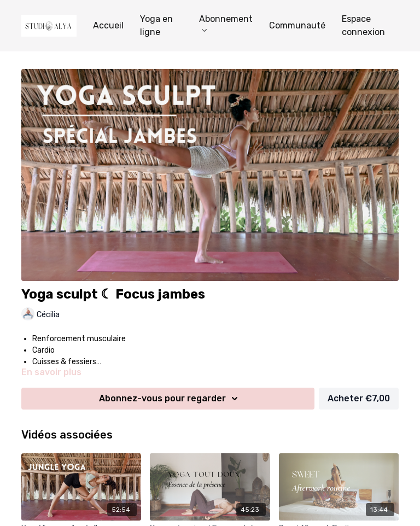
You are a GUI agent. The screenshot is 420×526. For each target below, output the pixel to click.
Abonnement (226, 23)
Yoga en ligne (156, 25)
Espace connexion (363, 25)
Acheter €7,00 (359, 398)
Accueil (108, 25)
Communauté (297, 25)
